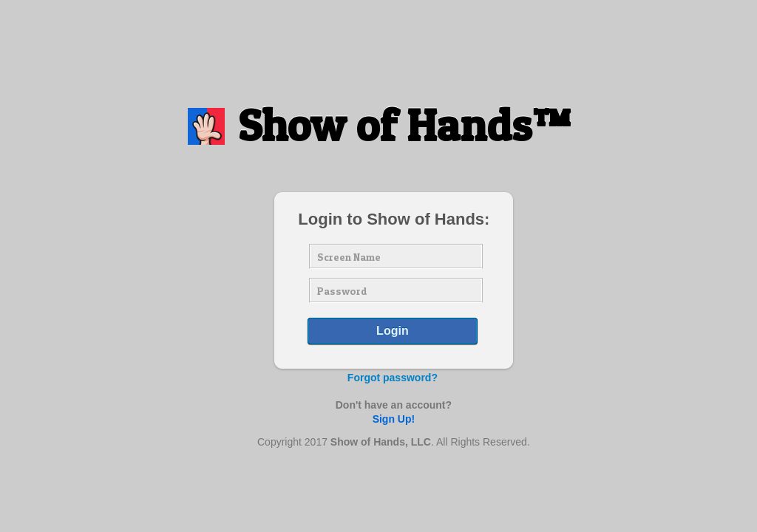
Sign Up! (394, 419)
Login (393, 331)
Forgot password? (393, 378)
